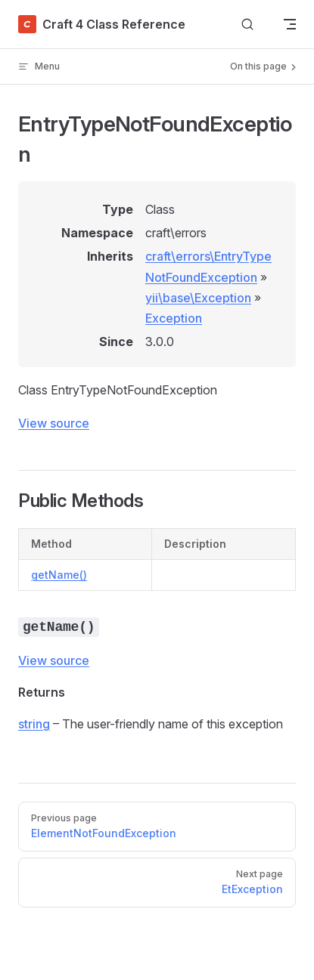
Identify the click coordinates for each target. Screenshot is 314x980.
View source (54, 423)
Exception (174, 318)
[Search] (247, 25)
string (34, 724)
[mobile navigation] (290, 24)
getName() (59, 575)
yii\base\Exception (198, 298)
